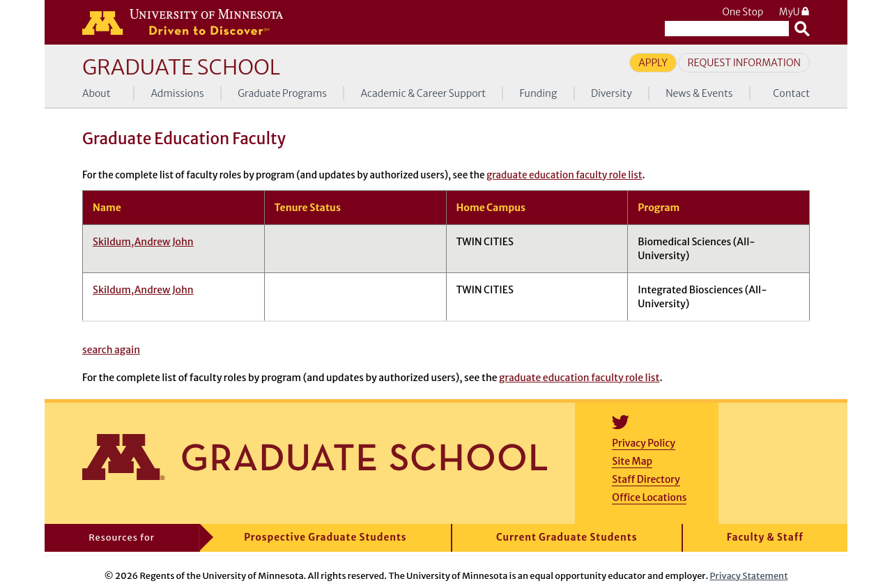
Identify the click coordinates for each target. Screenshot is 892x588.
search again (111, 350)
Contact (791, 93)
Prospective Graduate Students (325, 537)
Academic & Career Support (424, 93)
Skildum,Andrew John (143, 242)
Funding (539, 93)
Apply (653, 63)
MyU (794, 12)
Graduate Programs (282, 93)
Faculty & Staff (765, 537)
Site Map (632, 461)
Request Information (744, 63)
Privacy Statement (749, 575)
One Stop (743, 12)
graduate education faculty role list (564, 175)
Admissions (177, 93)
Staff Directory (646, 479)
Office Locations (649, 497)
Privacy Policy (644, 443)
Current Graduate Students (567, 537)
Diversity (612, 93)
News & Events (699, 93)
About (97, 93)
